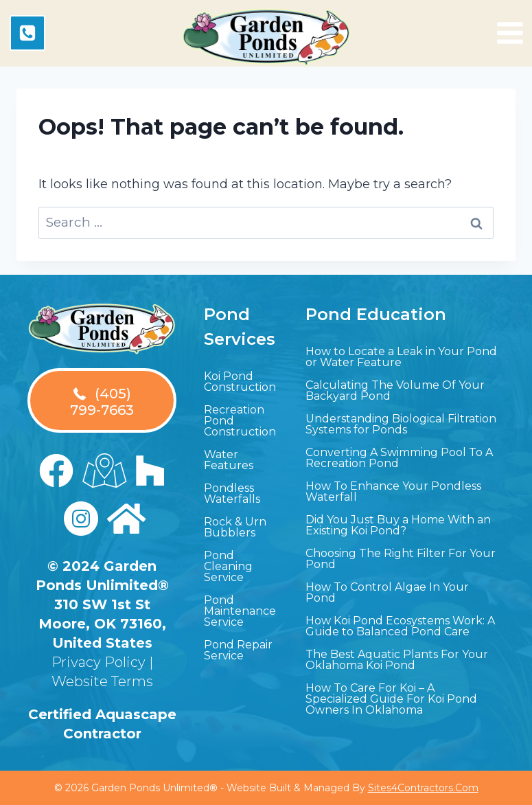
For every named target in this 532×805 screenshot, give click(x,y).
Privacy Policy (99, 662)
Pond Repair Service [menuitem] (238, 650)
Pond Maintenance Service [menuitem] (240, 611)
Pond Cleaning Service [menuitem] (228, 566)
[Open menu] (510, 33)
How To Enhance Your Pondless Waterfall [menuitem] (393, 491)
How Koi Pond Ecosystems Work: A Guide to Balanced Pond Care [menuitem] (400, 626)
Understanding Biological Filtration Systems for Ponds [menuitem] (401, 424)
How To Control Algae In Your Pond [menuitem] (387, 592)
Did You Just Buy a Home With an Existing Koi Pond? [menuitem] (398, 525)
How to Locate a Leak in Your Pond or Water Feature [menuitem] (401, 357)
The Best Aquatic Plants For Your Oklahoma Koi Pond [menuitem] (397, 660)
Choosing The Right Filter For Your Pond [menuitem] (401, 559)
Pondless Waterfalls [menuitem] (232, 494)
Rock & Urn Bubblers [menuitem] (235, 527)
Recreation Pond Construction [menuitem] (240, 421)
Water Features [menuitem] (229, 460)
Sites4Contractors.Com (423, 788)
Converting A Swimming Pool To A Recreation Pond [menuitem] (399, 458)
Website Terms (102, 681)
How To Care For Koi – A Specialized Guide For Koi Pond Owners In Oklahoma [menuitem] (391, 699)
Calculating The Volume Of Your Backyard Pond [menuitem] (395, 390)
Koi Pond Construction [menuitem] (240, 382)
